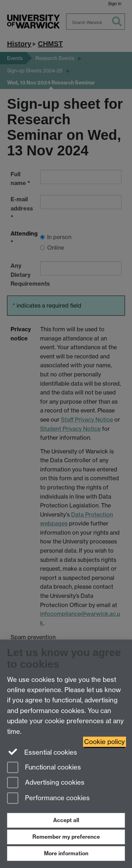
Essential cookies (42, 752)
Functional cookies (44, 768)
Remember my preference (66, 837)
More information (66, 853)
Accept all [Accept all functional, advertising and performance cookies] (66, 820)
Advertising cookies (46, 783)
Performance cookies (48, 799)
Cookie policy (105, 742)
